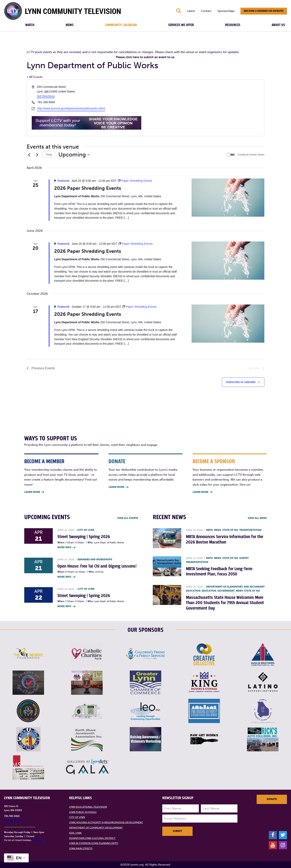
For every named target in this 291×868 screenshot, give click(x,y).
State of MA (230, 530)
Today (49, 155)
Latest (191, 11)
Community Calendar (121, 25)
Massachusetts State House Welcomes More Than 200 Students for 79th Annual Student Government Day (225, 603)
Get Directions (46, 96)
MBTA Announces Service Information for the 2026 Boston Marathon (225, 539)
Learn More (34, 492)
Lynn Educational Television (88, 807)
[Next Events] (37, 155)
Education (209, 591)
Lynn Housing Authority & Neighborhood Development (106, 822)
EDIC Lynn (75, 833)
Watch (30, 25)
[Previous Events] (29, 155)
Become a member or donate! (264, 11)
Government (226, 591)
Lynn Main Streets (81, 848)
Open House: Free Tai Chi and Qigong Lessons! (97, 566)
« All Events (35, 77)
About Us (278, 25)
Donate (272, 799)
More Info (66, 548)
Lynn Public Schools (83, 812)
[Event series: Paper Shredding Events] (135, 181)
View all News (257, 518)
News (70, 25)
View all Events (128, 518)
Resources (233, 25)
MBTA (209, 530)
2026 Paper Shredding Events (88, 188)
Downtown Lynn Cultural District (92, 838)
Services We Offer (181, 25)
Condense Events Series (251, 155)
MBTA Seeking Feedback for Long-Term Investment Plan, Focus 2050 (219, 571)
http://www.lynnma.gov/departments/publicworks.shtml (71, 108)
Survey (244, 558)
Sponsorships (226, 11)
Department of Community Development (96, 828)
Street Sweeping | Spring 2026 (84, 537)
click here (37, 840)
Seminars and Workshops (95, 559)
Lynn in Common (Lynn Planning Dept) (94, 843)
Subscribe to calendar (241, 382)
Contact (206, 11)
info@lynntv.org (13, 820)
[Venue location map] (205, 108)
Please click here (127, 57)
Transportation (250, 530)
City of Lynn (86, 530)
